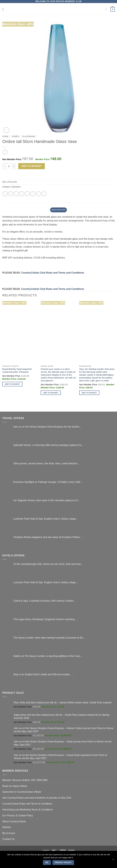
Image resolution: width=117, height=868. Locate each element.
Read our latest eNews (15, 786)
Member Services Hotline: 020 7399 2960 (25, 780)
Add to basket (31, 166)
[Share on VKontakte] (33, 194)
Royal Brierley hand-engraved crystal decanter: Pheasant (17, 371)
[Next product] (5, 152)
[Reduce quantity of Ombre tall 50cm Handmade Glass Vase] (4, 166)
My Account (9, 833)
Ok (47, 863)
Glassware (29, 136)
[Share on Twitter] (16, 194)
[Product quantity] (9, 166)
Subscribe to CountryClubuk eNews (22, 792)
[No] (113, 860)
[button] (4, 9)
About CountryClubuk (14, 821)
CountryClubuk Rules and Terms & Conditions (27, 804)
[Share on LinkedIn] (38, 194)
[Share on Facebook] (11, 194)
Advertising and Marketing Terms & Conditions (27, 810)
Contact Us (8, 839)
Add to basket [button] (12, 384)
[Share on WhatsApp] (5, 194)
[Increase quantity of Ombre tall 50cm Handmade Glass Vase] (14, 166)
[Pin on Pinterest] (27, 194)
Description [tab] (58, 210)
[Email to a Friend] (22, 194)
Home (5, 136)
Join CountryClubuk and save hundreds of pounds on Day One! (37, 798)
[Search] (107, 9)
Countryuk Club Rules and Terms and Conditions (53, 273)
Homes (15, 136)
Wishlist (7, 827)
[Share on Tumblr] (44, 194)
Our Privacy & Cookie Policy (18, 815)
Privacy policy (63, 863)
